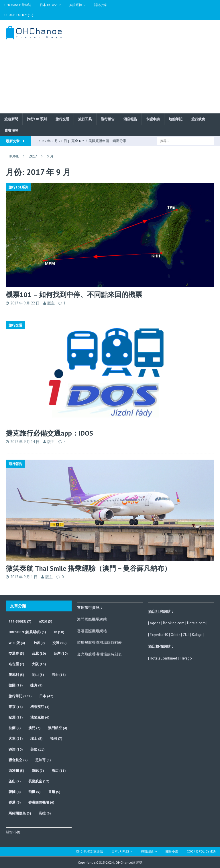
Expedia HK (159, 635)
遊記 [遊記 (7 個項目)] (38, 770)
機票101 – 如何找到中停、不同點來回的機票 (74, 295)
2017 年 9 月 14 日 (25, 442)
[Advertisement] (150, 66)
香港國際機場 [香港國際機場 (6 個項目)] (41, 802)
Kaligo (197, 635)
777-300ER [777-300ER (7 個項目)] (20, 621)
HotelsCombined (163, 658)
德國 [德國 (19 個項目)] (16, 685)
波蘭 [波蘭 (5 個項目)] (15, 728)
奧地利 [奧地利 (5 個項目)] (16, 675)
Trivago (186, 658)
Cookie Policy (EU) (19, 15)
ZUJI (186, 635)
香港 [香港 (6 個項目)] (15, 802)
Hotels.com (196, 623)
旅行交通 (62, 119)
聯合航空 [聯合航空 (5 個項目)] (18, 760)
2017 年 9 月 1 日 (24, 577)
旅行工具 (85, 119)
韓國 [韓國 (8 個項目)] (15, 792)
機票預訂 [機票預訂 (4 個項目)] (40, 707)
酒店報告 (130, 119)
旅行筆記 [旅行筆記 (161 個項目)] (20, 696)
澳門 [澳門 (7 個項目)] (34, 728)
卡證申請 (153, 119)
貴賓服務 (11, 130)
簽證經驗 (76, 5)
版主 (51, 303)
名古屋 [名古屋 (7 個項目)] (16, 664)
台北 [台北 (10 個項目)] (39, 653)
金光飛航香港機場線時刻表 (99, 654)
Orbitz (175, 635)
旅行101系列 (37, 119)
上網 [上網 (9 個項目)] (39, 643)
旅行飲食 (198, 119)
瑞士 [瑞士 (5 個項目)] (36, 738)
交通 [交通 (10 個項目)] (59, 643)
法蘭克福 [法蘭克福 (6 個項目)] (40, 717)
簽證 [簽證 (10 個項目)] (16, 749)
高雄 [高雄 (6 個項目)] (45, 813)
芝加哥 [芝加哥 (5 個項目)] (43, 760)
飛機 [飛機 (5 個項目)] (34, 792)
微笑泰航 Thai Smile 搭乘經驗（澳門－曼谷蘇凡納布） (88, 568)
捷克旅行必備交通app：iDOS (49, 433)
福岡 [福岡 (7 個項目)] (56, 738)
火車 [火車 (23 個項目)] (16, 738)
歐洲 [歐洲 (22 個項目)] (16, 717)
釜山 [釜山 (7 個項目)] (15, 781)
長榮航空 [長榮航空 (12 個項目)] (39, 781)
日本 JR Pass (49, 5)
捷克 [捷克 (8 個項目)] (36, 685)
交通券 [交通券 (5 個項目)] (16, 653)
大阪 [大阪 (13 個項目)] (39, 664)
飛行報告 (108, 119)
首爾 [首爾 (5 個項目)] (54, 792)
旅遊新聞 (11, 119)
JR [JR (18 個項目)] (59, 632)
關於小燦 (100, 5)
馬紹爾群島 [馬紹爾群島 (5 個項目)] (20, 813)
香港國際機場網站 (92, 631)
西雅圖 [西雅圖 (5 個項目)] (16, 770)
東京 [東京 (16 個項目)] (16, 707)
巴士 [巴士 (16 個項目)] (59, 675)
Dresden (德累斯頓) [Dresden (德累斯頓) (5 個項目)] (27, 632)
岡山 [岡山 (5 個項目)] (38, 675)
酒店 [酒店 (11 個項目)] (59, 770)
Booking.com (174, 623)
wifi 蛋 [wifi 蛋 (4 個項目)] (17, 643)
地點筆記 (176, 119)
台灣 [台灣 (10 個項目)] (61, 653)
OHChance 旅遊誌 (18, 5)
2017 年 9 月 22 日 (25, 303)
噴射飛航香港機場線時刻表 (99, 642)
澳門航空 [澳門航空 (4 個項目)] (58, 728)
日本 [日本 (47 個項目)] (46, 696)
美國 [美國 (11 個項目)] (37, 749)
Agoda (155, 623)
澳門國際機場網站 (92, 619)
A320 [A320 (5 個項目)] (46, 621)
